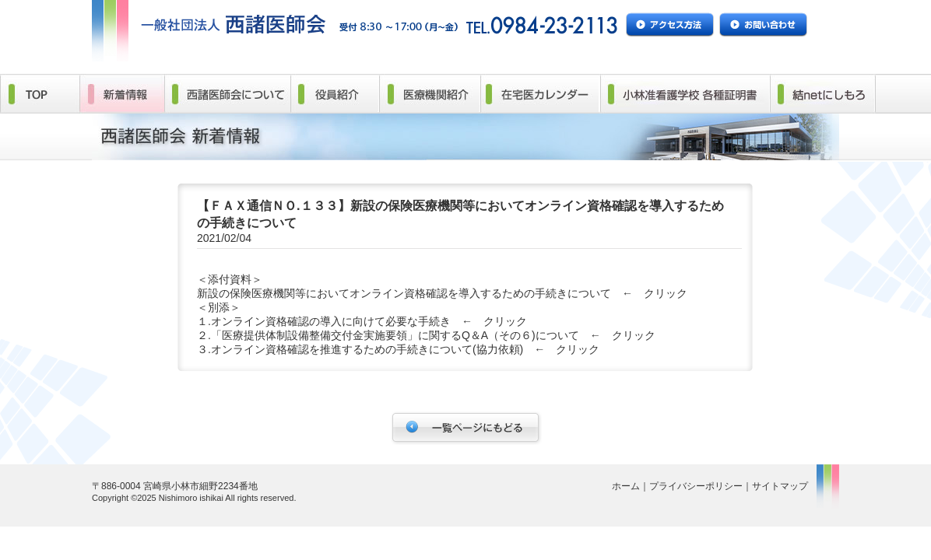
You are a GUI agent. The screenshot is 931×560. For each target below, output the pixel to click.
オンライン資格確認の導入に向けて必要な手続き (331, 321)
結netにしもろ (822, 94)
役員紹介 (335, 94)
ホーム (626, 486)
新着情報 (122, 94)
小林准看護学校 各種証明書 (684, 94)
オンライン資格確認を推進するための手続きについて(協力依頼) (367, 349)
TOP (40, 94)
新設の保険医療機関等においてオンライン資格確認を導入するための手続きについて (404, 293)
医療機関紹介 (430, 94)
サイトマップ (780, 486)
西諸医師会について (227, 94)
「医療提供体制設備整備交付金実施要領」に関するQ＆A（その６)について (395, 335)
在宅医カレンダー (540, 94)
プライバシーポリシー (696, 486)
